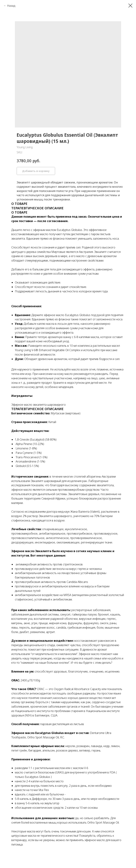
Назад (11, 6)
